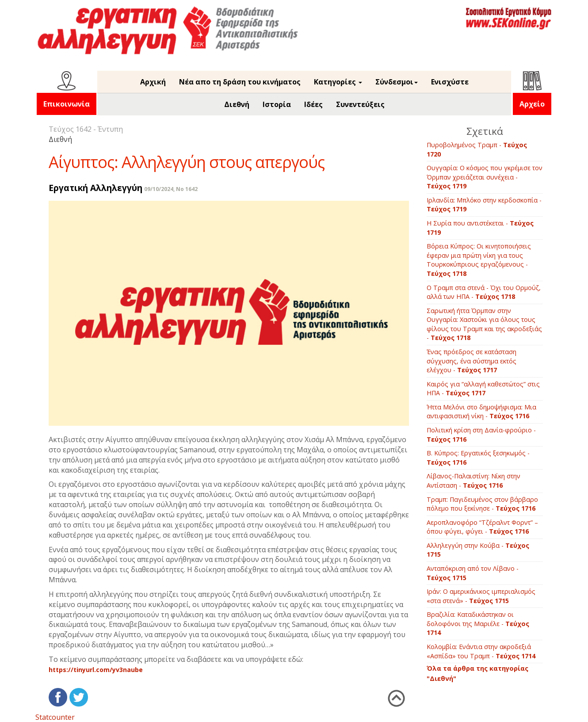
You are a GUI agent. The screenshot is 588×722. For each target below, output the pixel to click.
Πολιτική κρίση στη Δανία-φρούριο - (481, 435)
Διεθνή (237, 104)
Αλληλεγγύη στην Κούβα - (478, 550)
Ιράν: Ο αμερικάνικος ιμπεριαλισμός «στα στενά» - (481, 596)
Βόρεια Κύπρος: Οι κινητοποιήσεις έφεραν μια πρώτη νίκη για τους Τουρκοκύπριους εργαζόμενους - (479, 260)
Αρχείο (532, 104)
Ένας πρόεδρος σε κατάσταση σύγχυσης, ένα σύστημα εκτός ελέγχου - (472, 361)
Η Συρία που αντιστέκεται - (480, 228)
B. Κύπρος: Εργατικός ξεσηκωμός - (478, 458)
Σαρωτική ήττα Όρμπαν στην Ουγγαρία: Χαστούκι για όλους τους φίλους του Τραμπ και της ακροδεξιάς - (484, 324)
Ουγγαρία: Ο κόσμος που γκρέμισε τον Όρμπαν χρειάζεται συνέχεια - (485, 177)
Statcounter (55, 717)
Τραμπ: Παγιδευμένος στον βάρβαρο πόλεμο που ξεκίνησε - (482, 504)
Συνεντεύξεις (360, 104)
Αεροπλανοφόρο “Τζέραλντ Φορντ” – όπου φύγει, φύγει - (482, 527)
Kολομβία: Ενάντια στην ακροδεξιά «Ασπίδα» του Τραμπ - (481, 651)
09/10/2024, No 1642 (171, 189)
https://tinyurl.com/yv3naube (96, 670)
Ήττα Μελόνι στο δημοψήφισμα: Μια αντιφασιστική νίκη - (481, 412)
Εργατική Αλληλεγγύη (95, 188)
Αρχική (153, 82)
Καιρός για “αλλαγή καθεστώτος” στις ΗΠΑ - (483, 389)
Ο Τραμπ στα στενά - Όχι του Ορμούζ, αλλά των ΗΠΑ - (484, 292)
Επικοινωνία (67, 104)
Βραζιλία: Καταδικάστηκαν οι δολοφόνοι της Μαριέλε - (478, 623)
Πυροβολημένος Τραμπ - (477, 149)
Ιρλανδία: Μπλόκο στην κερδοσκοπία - (484, 205)
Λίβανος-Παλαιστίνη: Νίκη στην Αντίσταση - (473, 481)
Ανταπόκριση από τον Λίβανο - (473, 573)
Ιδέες (313, 104)
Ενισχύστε (450, 82)
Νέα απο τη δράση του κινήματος (240, 82)
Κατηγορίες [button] (338, 82)
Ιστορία (277, 104)
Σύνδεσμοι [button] (397, 82)
